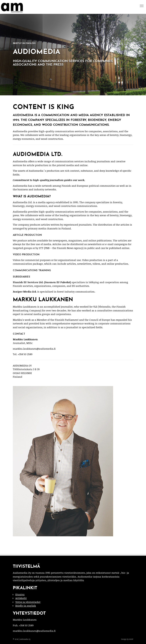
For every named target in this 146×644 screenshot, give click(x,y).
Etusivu (20, 594)
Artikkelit (21, 598)
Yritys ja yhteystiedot (28, 602)
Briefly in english (26, 606)
